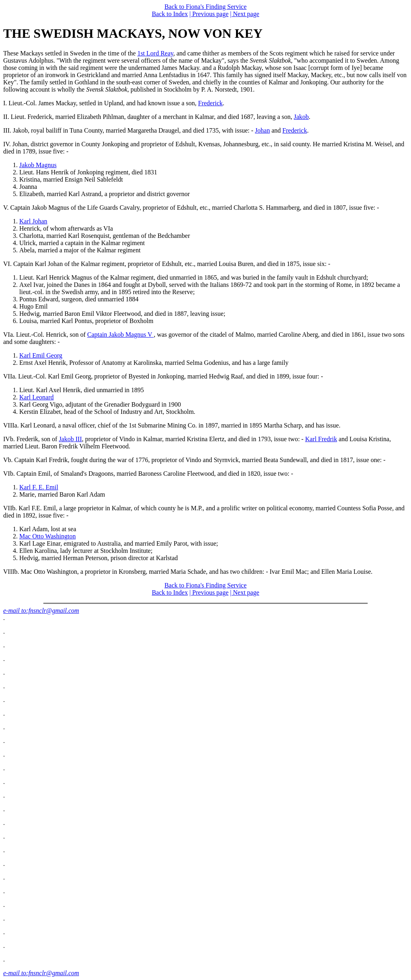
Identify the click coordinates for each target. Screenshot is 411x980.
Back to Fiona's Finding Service (206, 7)
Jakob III (70, 439)
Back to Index (170, 14)
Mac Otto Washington (48, 536)
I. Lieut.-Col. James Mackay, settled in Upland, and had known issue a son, (101, 103)
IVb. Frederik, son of (31, 439)
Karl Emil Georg (41, 355)
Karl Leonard (37, 397)
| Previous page (209, 14)
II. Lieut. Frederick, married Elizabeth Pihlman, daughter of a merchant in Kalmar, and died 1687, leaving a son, (149, 117)
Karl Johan (33, 221)
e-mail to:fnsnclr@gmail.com (41, 611)
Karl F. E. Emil (39, 487)
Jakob (301, 117)
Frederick (211, 103)
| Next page (245, 14)
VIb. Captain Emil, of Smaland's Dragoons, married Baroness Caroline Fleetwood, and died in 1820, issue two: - (148, 474)
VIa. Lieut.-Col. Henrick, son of (45, 335)
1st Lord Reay (155, 53)
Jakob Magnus (38, 165)
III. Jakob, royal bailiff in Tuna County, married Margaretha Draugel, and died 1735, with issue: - (129, 130)
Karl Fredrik (321, 439)
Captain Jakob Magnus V (120, 335)
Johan (262, 130)
